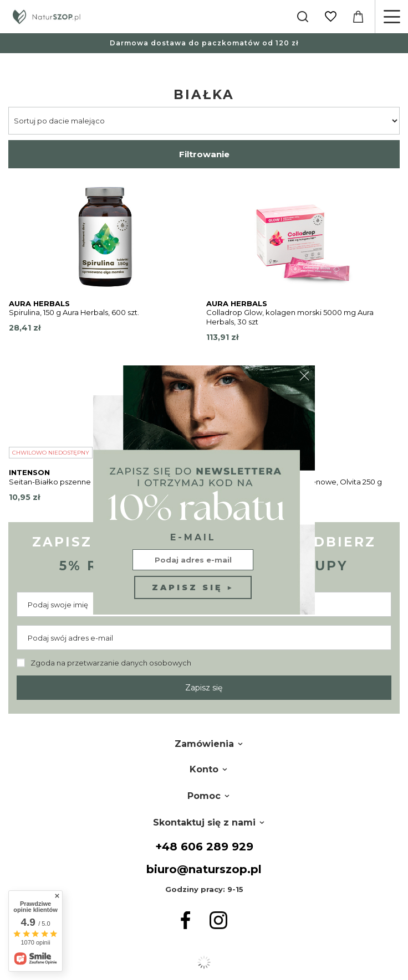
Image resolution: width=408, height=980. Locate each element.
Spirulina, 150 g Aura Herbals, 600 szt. (74, 312)
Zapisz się (204, 688)
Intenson (29, 472)
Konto (204, 769)
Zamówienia (204, 744)
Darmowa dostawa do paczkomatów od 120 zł (204, 43)
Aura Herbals (39, 303)
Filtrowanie (204, 154)
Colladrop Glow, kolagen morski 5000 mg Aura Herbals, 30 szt (290, 317)
